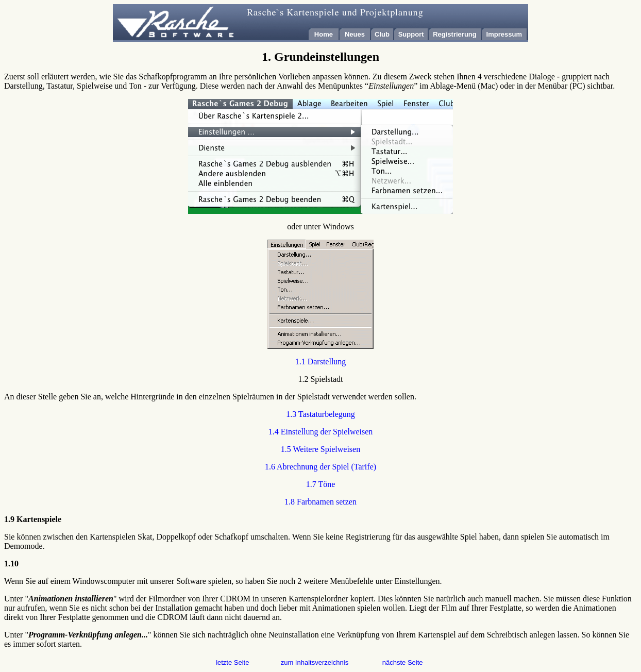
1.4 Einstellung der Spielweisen (321, 432)
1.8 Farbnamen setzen (320, 502)
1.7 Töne (321, 484)
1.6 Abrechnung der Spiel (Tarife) (320, 467)
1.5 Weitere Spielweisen (320, 449)
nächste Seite (403, 662)
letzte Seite (232, 662)
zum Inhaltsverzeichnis (315, 662)
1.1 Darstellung (321, 362)
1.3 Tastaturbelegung (320, 414)
